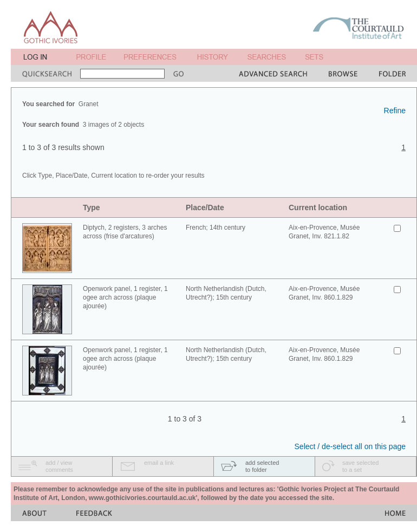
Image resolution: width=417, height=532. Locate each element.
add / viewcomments (59, 466)
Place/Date (205, 207)
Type (92, 207)
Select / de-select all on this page (350, 446)
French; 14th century (216, 228)
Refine (395, 111)
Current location (318, 207)
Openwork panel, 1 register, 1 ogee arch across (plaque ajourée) (125, 297)
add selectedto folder (262, 466)
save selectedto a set (360, 466)
